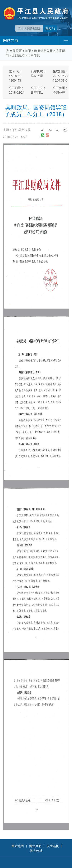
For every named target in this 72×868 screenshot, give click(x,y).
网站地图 (18, 846)
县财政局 (18, 55)
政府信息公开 (43, 51)
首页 (28, 51)
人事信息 (34, 55)
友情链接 (53, 846)
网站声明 (35, 846)
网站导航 (11, 40)
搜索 (50, 29)
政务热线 (36, 851)
